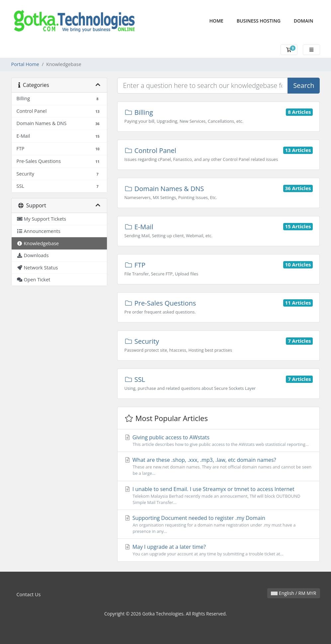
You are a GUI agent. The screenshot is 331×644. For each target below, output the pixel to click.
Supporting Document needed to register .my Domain (218, 524)
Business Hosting (259, 21)
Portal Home (25, 64)
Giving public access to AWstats (218, 441)
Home (220, 21)
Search (304, 85)
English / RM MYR (293, 593)
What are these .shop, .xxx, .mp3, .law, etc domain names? (218, 466)
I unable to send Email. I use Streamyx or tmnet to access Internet (218, 496)
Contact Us (29, 594)
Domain (304, 21)
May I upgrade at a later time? (218, 550)
